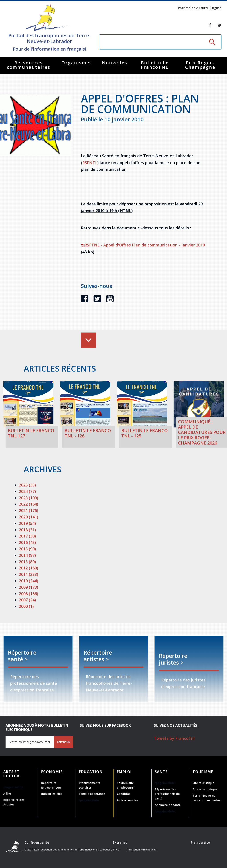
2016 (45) (27, 542)
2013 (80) (27, 562)
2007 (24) (27, 600)
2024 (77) (27, 491)
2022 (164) (28, 504)
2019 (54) (27, 523)
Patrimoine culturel (193, 8)
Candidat (123, 794)
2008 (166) (28, 594)
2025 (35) (27, 485)
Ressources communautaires (29, 65)
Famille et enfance (92, 794)
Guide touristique (205, 789)
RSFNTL (90, 163)
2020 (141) (28, 517)
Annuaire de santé (168, 805)
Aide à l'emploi (127, 800)
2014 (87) (27, 555)
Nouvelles (115, 63)
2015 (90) (27, 549)
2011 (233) (28, 574)
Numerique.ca (149, 850)
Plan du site (200, 842)
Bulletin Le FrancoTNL (155, 65)
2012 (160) (28, 568)
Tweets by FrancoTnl (174, 738)
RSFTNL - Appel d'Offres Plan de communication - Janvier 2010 (143, 245)
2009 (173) (28, 587)
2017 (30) (27, 536)
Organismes (77, 63)
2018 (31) (27, 530)
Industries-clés (52, 794)
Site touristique (203, 783)
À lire (7, 793)
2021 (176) (28, 510)
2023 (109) (28, 498)
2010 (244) (28, 581)
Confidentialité (37, 842)
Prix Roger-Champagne (200, 65)
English (216, 8)
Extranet (120, 842)
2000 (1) (26, 606)
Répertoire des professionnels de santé (167, 794)
